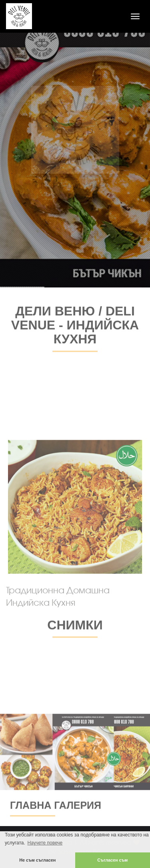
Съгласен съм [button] (112, 860)
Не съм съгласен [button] (37, 860)
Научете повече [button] (45, 843)
